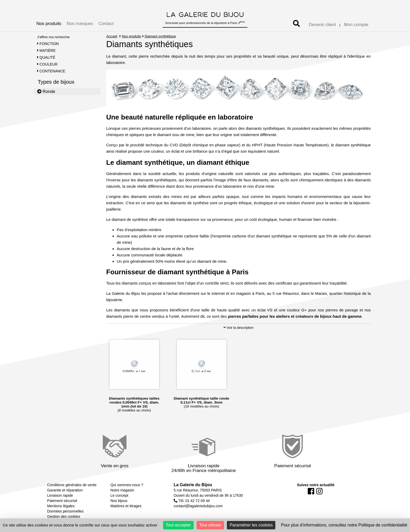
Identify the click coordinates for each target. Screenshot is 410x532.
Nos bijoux (119, 501)
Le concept (119, 495)
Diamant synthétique (160, 36)
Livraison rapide (60, 495)
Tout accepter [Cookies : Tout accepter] (178, 525)
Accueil (112, 36)
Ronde (46, 91)
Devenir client (322, 25)
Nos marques (80, 24)
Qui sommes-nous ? (127, 485)
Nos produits (49, 24)
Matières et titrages (126, 506)
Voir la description (238, 328)
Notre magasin (122, 490)
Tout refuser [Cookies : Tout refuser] (210, 525)
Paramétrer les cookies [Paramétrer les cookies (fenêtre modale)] (251, 525)
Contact (106, 24)
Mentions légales (61, 506)
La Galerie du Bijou (193, 485)
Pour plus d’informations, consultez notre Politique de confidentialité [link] (344, 525)
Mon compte (356, 25)
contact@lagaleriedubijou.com (198, 506)
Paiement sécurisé (62, 501)
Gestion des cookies (64, 516)
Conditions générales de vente (72, 485)
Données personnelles (65, 511)
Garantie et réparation (65, 490)
